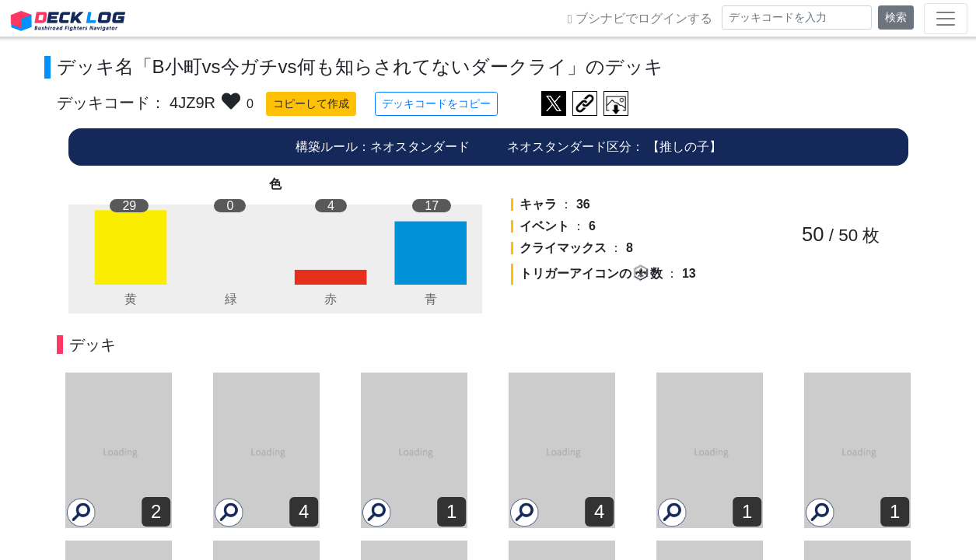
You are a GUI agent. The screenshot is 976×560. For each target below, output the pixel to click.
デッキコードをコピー (425, 103)
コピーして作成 (299, 103)
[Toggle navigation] (946, 19)
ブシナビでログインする (640, 19)
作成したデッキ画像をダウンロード (604, 103)
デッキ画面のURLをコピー (573, 103)
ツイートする (542, 103)
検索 (896, 17)
